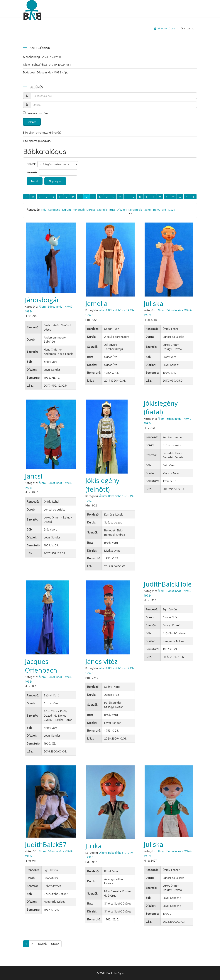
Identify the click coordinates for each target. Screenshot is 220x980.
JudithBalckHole (168, 584)
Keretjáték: (136, 209)
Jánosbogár (42, 300)
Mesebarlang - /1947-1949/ (42, 57)
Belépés (32, 122)
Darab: (91, 209)
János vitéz (101, 661)
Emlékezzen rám (35, 113)
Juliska (154, 303)
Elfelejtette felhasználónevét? (42, 132)
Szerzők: (102, 209)
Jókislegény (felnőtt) (102, 485)
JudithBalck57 (46, 845)
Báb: (112, 209)
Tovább (42, 944)
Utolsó (55, 944)
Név (44, 209)
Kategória (54, 209)
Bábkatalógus (165, 28)
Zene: (148, 209)
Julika (94, 846)
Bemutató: (160, 209)
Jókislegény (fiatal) (161, 408)
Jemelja (97, 303)
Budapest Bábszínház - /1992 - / (46, 72)
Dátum (67, 209)
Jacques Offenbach (41, 666)
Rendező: (79, 209)
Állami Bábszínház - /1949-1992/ (47, 64)
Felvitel (187, 28)
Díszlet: (122, 209)
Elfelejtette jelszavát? (37, 141)
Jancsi (34, 476)
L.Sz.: (172, 209)
